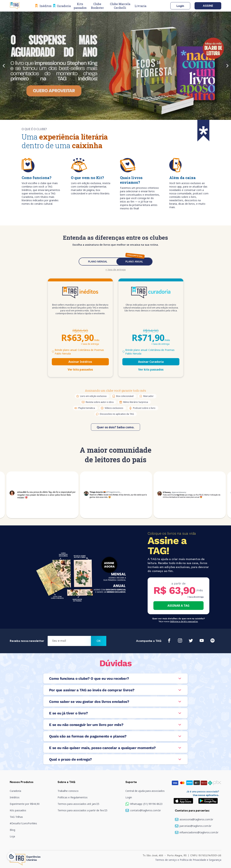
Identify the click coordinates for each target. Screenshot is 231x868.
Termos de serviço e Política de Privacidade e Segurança (188, 860)
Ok (99, 641)
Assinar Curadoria (151, 362)
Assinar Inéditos (80, 362)
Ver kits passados (80, 369)
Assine (208, 6)
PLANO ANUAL (134, 261)
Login (180, 6)
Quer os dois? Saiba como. (115, 427)
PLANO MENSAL (98, 261)
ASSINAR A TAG (178, 606)
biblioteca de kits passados (184, 621)
